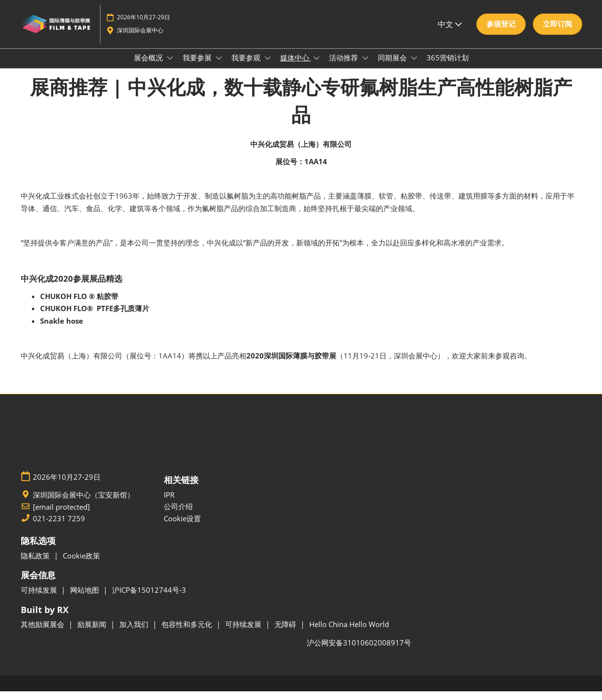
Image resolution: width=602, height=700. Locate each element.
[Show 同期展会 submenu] (414, 67)
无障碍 (286, 633)
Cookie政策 (81, 564)
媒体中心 (296, 67)
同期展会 (393, 67)
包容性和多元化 (188, 633)
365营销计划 (448, 67)
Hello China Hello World (349, 633)
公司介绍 (178, 515)
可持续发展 (40, 599)
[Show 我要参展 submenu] (219, 67)
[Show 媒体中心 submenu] (316, 67)
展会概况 (149, 67)
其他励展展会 (43, 633)
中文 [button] (450, 33)
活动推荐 (344, 67)
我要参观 (247, 67)
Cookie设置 (182, 527)
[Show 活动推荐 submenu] (365, 67)
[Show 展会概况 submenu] (170, 67)
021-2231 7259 (59, 527)
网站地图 (86, 599)
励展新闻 (93, 633)
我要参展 (198, 67)
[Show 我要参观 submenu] (268, 67)
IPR (169, 503)
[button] (501, 33)
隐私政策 (36, 564)
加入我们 (135, 633)
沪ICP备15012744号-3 (149, 599)
